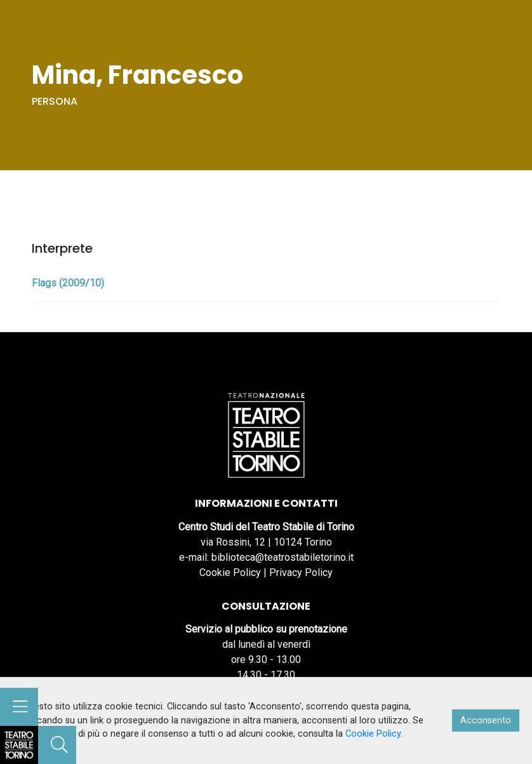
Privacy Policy (301, 573)
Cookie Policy (230, 573)
